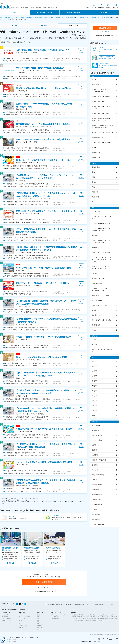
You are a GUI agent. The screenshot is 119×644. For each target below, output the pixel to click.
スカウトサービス (6, 620)
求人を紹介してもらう (45, 13)
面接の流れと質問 (88, 617)
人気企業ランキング (77, 618)
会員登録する (44, 582)
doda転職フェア (54, 617)
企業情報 (100, 620)
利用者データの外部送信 (92, 604)
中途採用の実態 (109, 618)
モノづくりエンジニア (25, 617)
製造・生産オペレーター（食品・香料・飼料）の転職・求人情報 (93, 17)
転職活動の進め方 (76, 615)
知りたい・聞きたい (74, 13)
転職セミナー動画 (55, 618)
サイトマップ (110, 604)
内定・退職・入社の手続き (100, 617)
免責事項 (103, 604)
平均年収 (86, 618)
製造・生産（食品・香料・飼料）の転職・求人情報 (61, 17)
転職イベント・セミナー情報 (58, 615)
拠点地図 (99, 634)
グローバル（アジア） (25, 627)
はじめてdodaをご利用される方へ (44, 591)
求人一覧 (15, 26)
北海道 (38, 615)
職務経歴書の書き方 (95, 615)
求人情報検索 (5, 617)
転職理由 (96, 618)
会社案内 (92, 634)
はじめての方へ (5, 615)
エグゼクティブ (23, 625)
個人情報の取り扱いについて (14, 640)
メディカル (22, 618)
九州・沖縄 (40, 627)
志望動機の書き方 (105, 615)
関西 (38, 624)
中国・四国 (40, 625)
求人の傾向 (44, 26)
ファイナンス (22, 622)
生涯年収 (91, 618)
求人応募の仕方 (78, 617)
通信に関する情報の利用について (59, 604)
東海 (38, 620)
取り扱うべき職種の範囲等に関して (77, 604)
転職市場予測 (78, 620)
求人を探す (15, 13)
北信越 (38, 622)
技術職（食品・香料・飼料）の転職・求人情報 (33, 17)
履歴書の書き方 (85, 615)
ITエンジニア (22, 615)
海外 (38, 629)
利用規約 (47, 604)
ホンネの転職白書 (87, 620)
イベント (104, 13)
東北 (38, 617)
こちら (47, 587)
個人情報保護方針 (12, 642)
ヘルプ (116, 604)
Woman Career (23, 629)
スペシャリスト (23, 624)
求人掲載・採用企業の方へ (111, 634)
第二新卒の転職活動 (112, 617)
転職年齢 (102, 618)
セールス (21, 620)
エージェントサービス (7, 618)
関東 (38, 618)
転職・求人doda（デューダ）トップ (10, 17)
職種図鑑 (94, 620)
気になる (10, 563)
